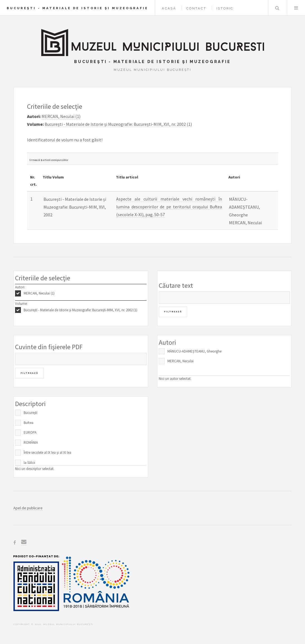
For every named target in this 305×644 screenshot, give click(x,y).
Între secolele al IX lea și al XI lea (47, 453)
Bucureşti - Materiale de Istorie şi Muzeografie (77, 8)
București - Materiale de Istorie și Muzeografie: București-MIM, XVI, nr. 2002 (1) (80, 310)
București (30, 413)
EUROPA (30, 432)
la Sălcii (29, 463)
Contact (196, 8)
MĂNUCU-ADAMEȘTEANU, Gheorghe (194, 351)
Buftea (29, 423)
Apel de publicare (28, 508)
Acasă (169, 8)
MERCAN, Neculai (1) (39, 293)
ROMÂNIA (31, 442)
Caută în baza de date (277, 8)
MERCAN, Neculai (180, 361)
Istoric (225, 8)
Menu (296, 8)
